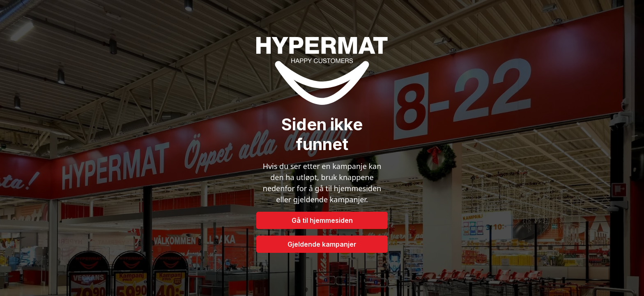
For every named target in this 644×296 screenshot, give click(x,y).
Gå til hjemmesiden (322, 220)
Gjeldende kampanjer (322, 244)
